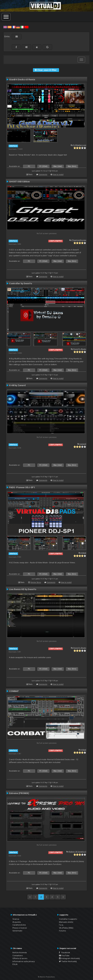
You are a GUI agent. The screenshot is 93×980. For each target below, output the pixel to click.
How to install (58, 175)
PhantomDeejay (79, 240)
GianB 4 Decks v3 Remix (22, 79)
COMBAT (14, 691)
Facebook (64, 953)
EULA (15, 964)
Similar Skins (36, 582)
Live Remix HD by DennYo (23, 589)
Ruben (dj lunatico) (77, 852)
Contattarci (18, 956)
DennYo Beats (80, 349)
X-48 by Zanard (17, 385)
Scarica (16, 919)
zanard (83, 444)
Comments (43, 175)
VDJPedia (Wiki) (66, 928)
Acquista (17, 922)
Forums (62, 931)
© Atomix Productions (46, 977)
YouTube (64, 956)
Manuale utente (66, 922)
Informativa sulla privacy (24, 961)
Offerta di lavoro (20, 958)
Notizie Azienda (20, 953)
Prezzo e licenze (20, 928)
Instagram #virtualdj (69, 958)
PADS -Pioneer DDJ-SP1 (22, 487)
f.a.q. (61, 925)
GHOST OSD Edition (19, 181)
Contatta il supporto (68, 919)
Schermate (17, 931)
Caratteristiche (19, 925)
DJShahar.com (80, 145)
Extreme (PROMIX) (19, 793)
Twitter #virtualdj (68, 961)
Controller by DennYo (21, 283)
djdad (84, 553)
